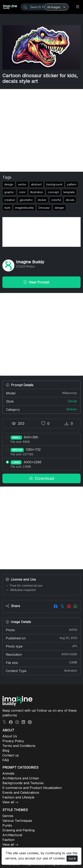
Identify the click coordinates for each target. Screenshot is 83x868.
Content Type (41, 671)
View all (8, 802)
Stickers (72, 409)
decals (70, 200)
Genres (8, 816)
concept (53, 192)
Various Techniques (17, 821)
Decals (72, 401)
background (54, 184)
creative (10, 200)
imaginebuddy (24, 208)
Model (41, 393)
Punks (7, 825)
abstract (36, 184)
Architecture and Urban (21, 778)
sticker (42, 200)
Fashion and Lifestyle (18, 797)
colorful (56, 200)
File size (41, 662)
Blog (6, 750)
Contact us (11, 755)
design (9, 184)
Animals (8, 773)
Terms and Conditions (19, 746)
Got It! (72, 859)
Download (41, 478)
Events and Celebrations (21, 793)
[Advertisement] (41, 130)
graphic (9, 192)
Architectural (12, 835)
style (7, 208)
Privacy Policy (13, 741)
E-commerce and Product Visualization (32, 788)
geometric (26, 200)
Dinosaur (44, 208)
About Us (10, 736)
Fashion (8, 840)
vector (22, 184)
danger (59, 208)
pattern (72, 184)
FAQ (6, 760)
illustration (37, 192)
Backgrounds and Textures (23, 783)
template (69, 192)
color (22, 192)
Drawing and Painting (18, 830)
